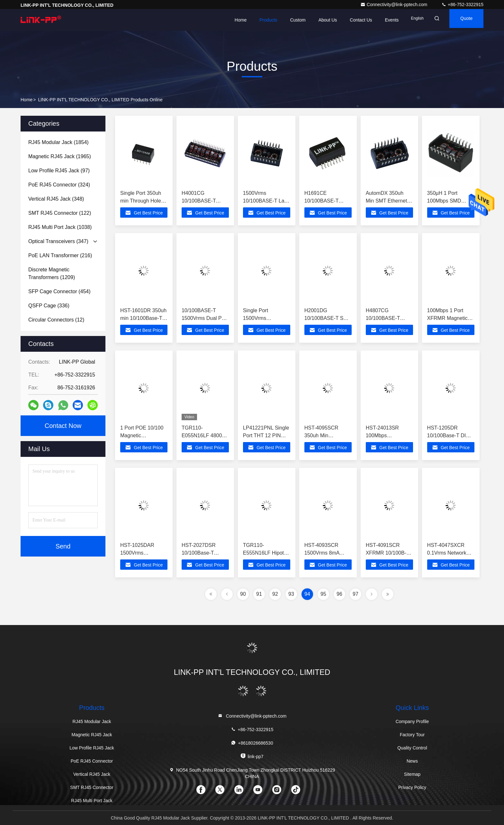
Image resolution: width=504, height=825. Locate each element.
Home (225, 20)
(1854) (59, 142)
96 (339, 594)
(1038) (60, 227)
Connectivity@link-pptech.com (394, 5)
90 (243, 594)
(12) (56, 320)
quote (462, 20)
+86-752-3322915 (462, 5)
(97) (59, 171)
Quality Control (412, 748)
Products (252, 20)
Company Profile (412, 721)
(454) (59, 291)
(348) (56, 199)
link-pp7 (252, 756)
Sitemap (412, 774)
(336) (49, 306)
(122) (60, 213)
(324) (59, 185)
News (412, 761)
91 (259, 594)
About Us (312, 20)
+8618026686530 (252, 743)
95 (323, 594)
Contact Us (345, 20)
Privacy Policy (412, 787)
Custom (282, 20)
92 (275, 594)
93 (291, 594)
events (376, 20)
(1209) (52, 273)
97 (355, 594)
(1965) (60, 156)
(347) (58, 241)
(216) (60, 255)
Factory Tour (412, 735)
